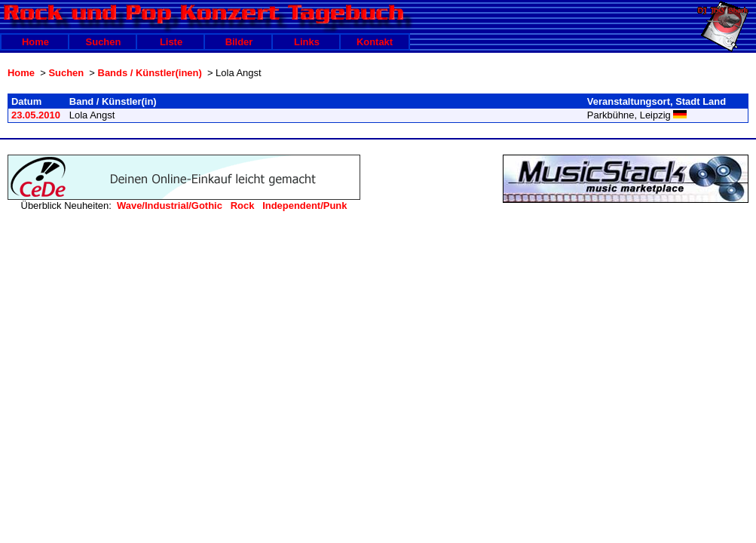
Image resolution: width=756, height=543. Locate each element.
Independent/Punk (305, 206)
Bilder (239, 42)
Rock (243, 206)
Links (307, 42)
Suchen (104, 42)
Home (35, 42)
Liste (171, 42)
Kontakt (375, 42)
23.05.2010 (36, 115)
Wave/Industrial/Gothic (170, 206)
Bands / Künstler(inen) (150, 73)
